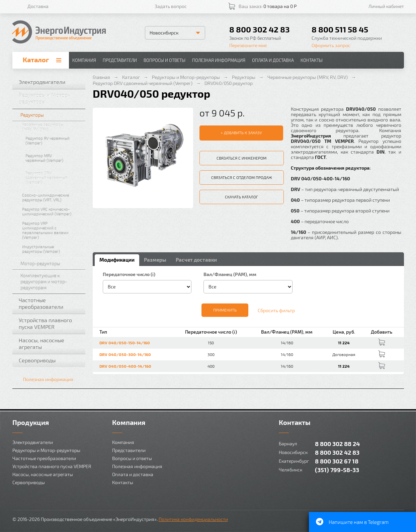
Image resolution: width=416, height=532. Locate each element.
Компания (84, 60)
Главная (101, 77)
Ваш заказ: (268, 6)
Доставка (38, 6)
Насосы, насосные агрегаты (51, 343)
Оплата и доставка (273, 60)
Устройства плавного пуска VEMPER (51, 323)
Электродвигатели (51, 82)
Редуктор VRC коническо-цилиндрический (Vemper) (52, 211)
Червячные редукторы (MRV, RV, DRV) (52, 127)
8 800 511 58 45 (340, 29)
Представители (120, 60)
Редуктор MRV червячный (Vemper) (54, 158)
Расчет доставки (196, 260)
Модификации (117, 260)
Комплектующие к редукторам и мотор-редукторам (51, 282)
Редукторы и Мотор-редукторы (51, 98)
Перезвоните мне (248, 45)
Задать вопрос (171, 6)
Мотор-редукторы (51, 263)
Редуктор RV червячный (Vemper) (54, 141)
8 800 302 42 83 (260, 29)
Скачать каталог (241, 197)
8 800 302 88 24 (337, 444)
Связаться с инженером (241, 158)
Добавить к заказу (243, 132)
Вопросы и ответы (164, 60)
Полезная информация (219, 60)
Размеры (155, 260)
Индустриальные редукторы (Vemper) (52, 249)
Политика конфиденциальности (193, 519)
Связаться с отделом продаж (242, 177)
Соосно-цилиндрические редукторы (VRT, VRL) (52, 197)
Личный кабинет (386, 6)
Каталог (36, 60)
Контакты (312, 60)
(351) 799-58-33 (337, 470)
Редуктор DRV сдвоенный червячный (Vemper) (54, 178)
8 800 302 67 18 (337, 461)
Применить (225, 310)
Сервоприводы (51, 360)
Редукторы (51, 115)
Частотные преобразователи (51, 303)
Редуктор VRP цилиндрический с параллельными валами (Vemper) (52, 230)
